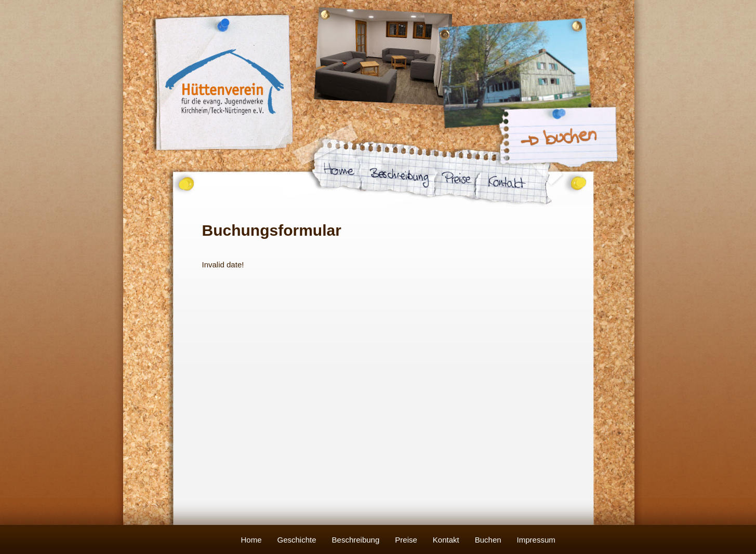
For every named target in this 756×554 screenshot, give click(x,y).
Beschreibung (356, 540)
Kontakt (446, 540)
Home (251, 540)
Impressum (536, 540)
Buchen (488, 540)
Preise (406, 540)
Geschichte (297, 540)
